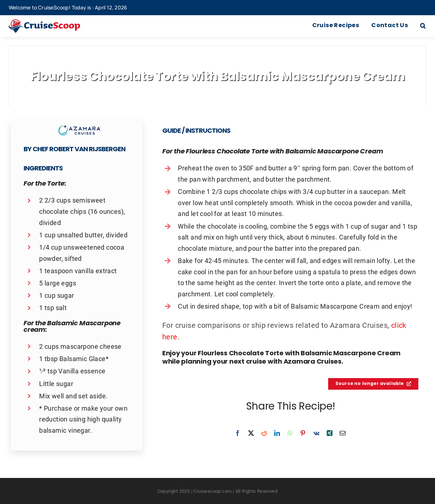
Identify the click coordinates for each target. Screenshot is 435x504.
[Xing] (330, 433)
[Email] (343, 433)
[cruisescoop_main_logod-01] (53, 23)
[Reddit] (264, 433)
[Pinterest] (303, 433)
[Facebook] (238, 433)
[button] (423, 26)
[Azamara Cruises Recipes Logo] (79, 128)
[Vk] (316, 433)
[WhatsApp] (290, 433)
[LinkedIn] (277, 433)
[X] (251, 433)
